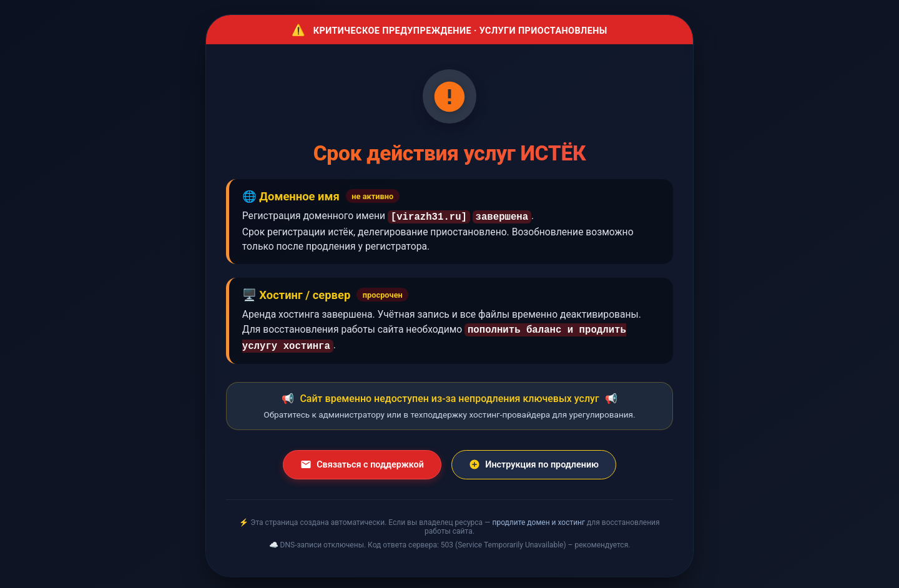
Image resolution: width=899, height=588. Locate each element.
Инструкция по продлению (534, 461)
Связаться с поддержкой (362, 461)
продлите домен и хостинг (538, 519)
